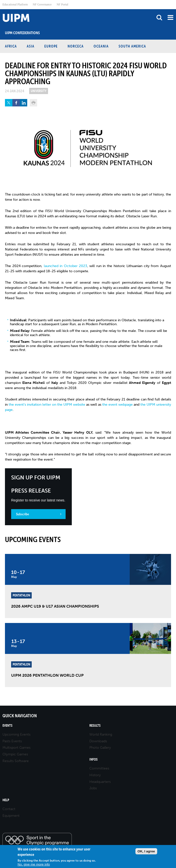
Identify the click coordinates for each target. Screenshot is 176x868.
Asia (31, 46)
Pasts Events (12, 741)
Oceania (101, 46)
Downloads (98, 741)
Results (95, 726)
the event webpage (117, 405)
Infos (93, 759)
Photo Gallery (100, 748)
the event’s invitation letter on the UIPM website (47, 405)
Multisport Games (16, 748)
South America (132, 46)
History (95, 775)
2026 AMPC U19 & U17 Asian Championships (55, 606)
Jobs (93, 788)
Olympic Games (15, 754)
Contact (9, 809)
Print (33, 103)
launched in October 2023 (65, 266)
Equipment (11, 816)
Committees (99, 768)
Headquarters (100, 782)
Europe (51, 46)
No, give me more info (34, 864)
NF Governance (42, 4)
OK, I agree (146, 851)
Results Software (16, 761)
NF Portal (63, 4)
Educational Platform (15, 4)
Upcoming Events (16, 734)
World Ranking (101, 734)
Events (7, 726)
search (159, 17)
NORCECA (76, 46)
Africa (11, 46)
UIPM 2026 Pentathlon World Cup (47, 675)
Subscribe (23, 514)
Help (6, 800)
